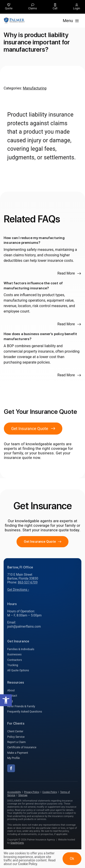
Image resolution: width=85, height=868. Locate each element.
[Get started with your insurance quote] (43, 542)
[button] (6, 700)
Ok (72, 859)
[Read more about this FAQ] (69, 273)
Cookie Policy (50, 792)
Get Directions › (18, 590)
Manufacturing (35, 88)
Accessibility (14, 792)
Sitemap (23, 795)
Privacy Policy (32, 792)
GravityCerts (17, 843)
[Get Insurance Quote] (33, 429)
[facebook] (11, 768)
